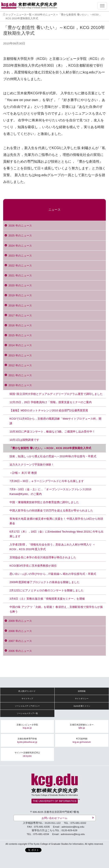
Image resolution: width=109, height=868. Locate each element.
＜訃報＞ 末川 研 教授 (23, 473)
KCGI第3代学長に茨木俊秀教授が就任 (34, 566)
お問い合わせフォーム (54, 818)
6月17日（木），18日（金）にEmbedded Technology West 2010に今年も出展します (57, 534)
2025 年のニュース (20, 236)
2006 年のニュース (20, 651)
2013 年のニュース (20, 355)
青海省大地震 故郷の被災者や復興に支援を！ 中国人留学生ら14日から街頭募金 (56, 521)
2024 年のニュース (20, 246)
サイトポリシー (82, 699)
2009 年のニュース (20, 621)
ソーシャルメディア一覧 (27, 713)
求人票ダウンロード (27, 691)
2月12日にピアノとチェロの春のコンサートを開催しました (47, 590)
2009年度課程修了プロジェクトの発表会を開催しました (45, 582)
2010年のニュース (45, 14)
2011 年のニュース (20, 375)
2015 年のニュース (20, 335)
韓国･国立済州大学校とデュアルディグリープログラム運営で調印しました (56, 394)
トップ (10, 14)
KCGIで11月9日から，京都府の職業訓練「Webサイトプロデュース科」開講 (56, 421)
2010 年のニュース (20, 385)
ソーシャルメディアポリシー (27, 706)
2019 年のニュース (20, 295)
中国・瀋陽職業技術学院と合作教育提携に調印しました (44, 502)
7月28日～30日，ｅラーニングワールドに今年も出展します (47, 481)
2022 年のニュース (20, 266)
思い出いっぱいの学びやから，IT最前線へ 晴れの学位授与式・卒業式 (53, 574)
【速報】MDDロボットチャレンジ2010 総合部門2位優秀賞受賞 (49, 410)
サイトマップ (27, 699)
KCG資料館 (82, 740)
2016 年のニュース (20, 325)
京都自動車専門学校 (27, 740)
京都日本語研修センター (82, 726)
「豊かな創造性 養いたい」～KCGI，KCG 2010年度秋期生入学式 (50, 448)
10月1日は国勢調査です (24, 440)
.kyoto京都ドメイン (82, 706)
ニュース (54, 210)
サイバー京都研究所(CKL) (27, 754)
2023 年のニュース (20, 256)
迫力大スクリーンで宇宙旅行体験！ (32, 465)
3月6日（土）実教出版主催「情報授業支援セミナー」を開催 (47, 599)
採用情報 (82, 691)
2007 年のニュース (20, 641)
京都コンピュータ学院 (27, 726)
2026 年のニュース (20, 226)
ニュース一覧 (24, 14)
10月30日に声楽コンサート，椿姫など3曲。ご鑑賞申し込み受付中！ (52, 432)
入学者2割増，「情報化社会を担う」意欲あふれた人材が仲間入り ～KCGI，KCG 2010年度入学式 (52, 547)
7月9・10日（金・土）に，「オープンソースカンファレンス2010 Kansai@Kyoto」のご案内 (50, 492)
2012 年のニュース (20, 365)
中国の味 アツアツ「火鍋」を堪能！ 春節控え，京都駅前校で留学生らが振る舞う (56, 609)
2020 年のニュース (20, 285)
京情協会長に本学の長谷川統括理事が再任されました (43, 557)
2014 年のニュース (20, 345)
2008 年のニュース (20, 631)
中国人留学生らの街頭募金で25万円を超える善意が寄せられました (51, 510)
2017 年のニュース (20, 315)
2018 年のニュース (20, 306)
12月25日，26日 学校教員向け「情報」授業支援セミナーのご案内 (51, 402)
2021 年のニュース (20, 275)
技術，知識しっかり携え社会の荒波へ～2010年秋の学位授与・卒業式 (53, 456)
